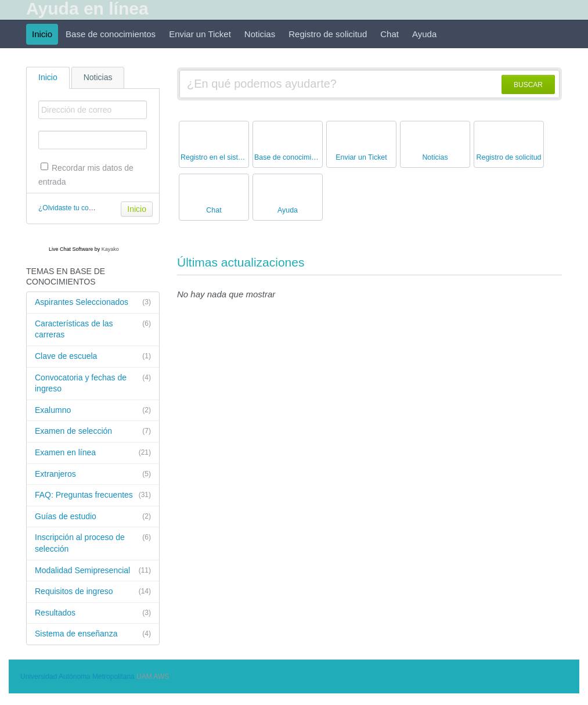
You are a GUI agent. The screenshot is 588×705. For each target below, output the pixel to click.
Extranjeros (93, 474)
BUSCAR (528, 85)
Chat (389, 34)
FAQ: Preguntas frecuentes (93, 495)
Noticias (260, 34)
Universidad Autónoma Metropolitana (77, 677)
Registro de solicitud (328, 34)
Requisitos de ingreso (93, 592)
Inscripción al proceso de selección (93, 543)
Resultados (93, 613)
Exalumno (93, 411)
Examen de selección (93, 431)
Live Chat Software (71, 249)
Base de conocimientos (111, 34)
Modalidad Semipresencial (93, 571)
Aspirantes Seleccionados (93, 303)
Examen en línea (93, 453)
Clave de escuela (93, 357)
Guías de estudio (93, 517)
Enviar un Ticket (200, 34)
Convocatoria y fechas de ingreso (93, 383)
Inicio (42, 34)
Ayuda (424, 34)
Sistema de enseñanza (93, 634)
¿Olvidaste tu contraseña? (79, 208)
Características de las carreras (93, 329)
